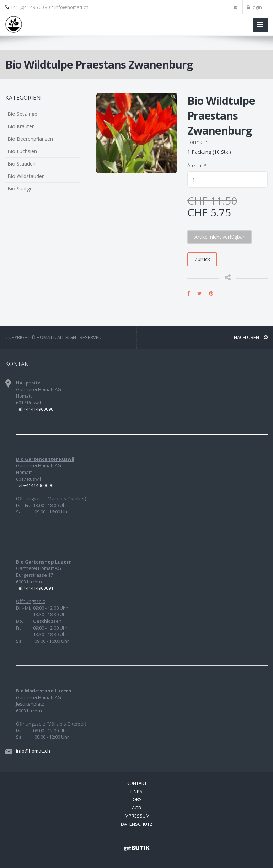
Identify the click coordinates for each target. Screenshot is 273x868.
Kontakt (137, 783)
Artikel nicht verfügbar (220, 237)
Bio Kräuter (21, 126)
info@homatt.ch (71, 7)
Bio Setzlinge (22, 114)
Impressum (137, 816)
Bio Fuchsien (22, 151)
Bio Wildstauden (26, 176)
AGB (136, 808)
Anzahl (197, 165)
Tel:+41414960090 (35, 409)
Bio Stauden (22, 164)
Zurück (202, 259)
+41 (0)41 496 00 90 (30, 7)
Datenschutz (137, 824)
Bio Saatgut (21, 188)
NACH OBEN (251, 337)
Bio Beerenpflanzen (30, 139)
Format (198, 142)
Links (136, 791)
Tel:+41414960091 (35, 588)
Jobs (137, 799)
